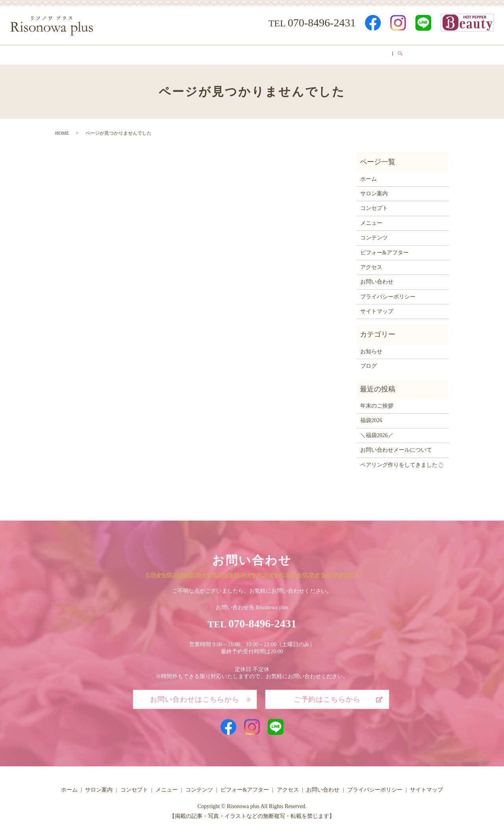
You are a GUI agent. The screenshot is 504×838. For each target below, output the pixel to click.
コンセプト (175, 53)
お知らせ (371, 349)
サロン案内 (132, 53)
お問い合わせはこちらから (195, 697)
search (418, 54)
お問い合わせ (377, 279)
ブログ (394, 53)
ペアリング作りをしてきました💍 (402, 462)
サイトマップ (377, 309)
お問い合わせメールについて (396, 448)
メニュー (215, 53)
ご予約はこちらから (327, 697)
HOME (62, 131)
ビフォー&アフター (309, 53)
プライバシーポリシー (388, 294)
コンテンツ (256, 53)
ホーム (94, 53)
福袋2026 (371, 418)
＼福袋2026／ (377, 433)
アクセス (359, 53)
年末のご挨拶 (377, 403)
